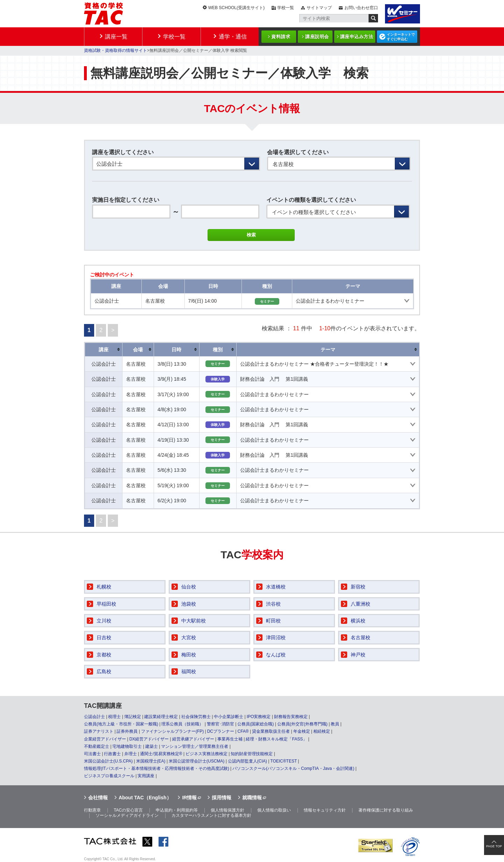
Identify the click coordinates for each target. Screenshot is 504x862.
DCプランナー (221, 731)
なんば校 (276, 655)
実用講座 (146, 776)
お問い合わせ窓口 (361, 8)
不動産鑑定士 (97, 746)
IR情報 (189, 798)
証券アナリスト (99, 731)
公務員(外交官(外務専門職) (302, 724)
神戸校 (358, 655)
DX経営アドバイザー (149, 739)
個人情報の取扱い (274, 810)
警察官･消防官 (220, 724)
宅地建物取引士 (127, 746)
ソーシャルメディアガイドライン (127, 815)
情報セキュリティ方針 (325, 810)
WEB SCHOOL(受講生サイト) (236, 8)
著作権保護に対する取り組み (386, 810)
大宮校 (189, 637)
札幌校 (104, 587)
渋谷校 (273, 604)
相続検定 (322, 731)
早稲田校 (106, 604)
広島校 (104, 671)
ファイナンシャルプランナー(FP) (172, 731)
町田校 (273, 621)
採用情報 (222, 798)
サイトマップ (319, 8)
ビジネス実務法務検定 (206, 754)
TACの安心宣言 (128, 810)
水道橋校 (276, 587)
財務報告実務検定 (291, 717)
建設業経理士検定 (161, 717)
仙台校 (189, 587)
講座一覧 (116, 37)
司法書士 (92, 754)
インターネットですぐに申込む (401, 37)
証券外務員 (127, 731)
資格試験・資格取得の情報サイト (115, 50)
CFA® (243, 731)
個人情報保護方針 (227, 810)
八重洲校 (360, 604)
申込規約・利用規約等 (177, 810)
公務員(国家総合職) (255, 724)
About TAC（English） (145, 798)
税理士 (114, 717)
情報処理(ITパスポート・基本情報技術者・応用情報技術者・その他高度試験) (157, 768)
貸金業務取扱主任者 (271, 731)
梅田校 (189, 655)
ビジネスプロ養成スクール (109, 776)
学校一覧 (286, 8)
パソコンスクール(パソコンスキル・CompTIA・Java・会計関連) (293, 768)
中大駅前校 (194, 621)
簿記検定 (133, 717)
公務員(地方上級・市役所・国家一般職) (121, 724)
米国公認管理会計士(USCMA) (197, 761)
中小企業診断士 (229, 717)
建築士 (152, 746)
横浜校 (358, 621)
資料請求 (281, 37)
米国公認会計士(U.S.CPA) (108, 761)
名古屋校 (360, 637)
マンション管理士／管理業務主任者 (195, 746)
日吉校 (104, 637)
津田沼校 (276, 637)
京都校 (104, 655)
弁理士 (131, 754)
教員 (335, 724)
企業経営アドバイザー (105, 739)
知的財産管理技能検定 (252, 754)
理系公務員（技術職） (182, 724)
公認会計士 (94, 717)
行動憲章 (92, 810)
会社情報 (98, 798)
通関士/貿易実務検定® (161, 754)
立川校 (104, 621)
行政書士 (112, 754)
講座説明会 (317, 37)
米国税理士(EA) (151, 761)
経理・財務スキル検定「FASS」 (276, 739)
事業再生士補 (230, 739)
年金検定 (302, 731)
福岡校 (189, 671)
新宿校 (358, 587)
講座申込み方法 (357, 37)
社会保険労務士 (196, 717)
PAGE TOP (494, 846)
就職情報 (252, 798)
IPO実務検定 (259, 717)
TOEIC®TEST (283, 761)
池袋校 (189, 604)
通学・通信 (233, 37)
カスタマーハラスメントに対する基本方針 (211, 815)
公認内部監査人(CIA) (247, 761)
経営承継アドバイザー (193, 739)
